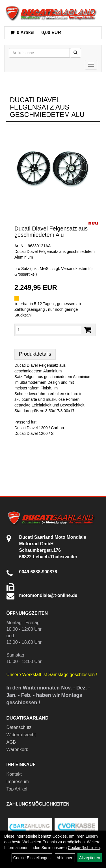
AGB (11, 742)
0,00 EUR (36, 33)
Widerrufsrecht (21, 735)
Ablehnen (65, 858)
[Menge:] (49, 330)
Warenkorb (18, 749)
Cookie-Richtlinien (84, 848)
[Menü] (91, 65)
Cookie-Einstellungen (32, 858)
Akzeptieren (90, 858)
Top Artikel (17, 789)
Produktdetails (35, 354)
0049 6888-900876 (38, 572)
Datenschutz (19, 727)
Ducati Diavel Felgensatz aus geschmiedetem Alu (51, 232)
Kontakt (14, 774)
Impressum (18, 782)
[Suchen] (75, 53)
